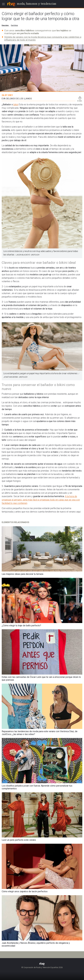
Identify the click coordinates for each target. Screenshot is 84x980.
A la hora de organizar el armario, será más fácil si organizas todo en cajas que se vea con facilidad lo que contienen (41, 500)
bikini (16, 105)
